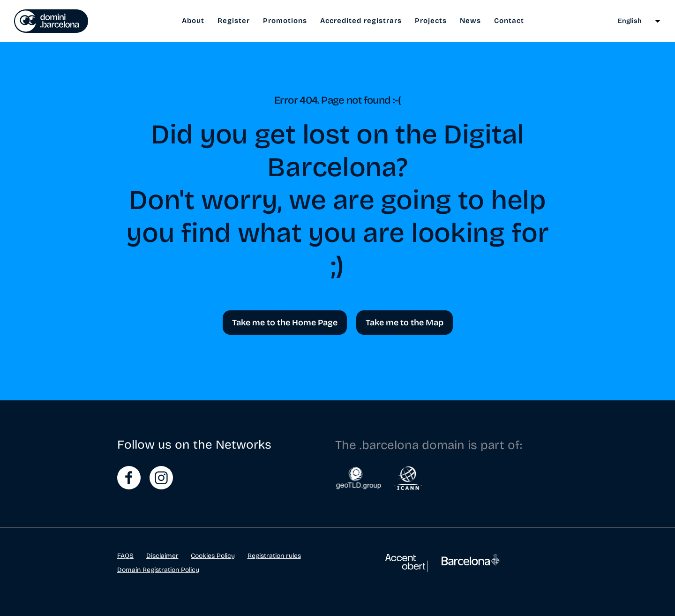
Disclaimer (162, 556)
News (470, 21)
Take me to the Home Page (285, 323)
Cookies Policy (213, 556)
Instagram (161, 478)
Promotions (285, 21)
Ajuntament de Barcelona (471, 565)
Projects (431, 21)
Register (234, 21)
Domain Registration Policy (158, 570)
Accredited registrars (361, 21)
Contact (509, 21)
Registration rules (274, 556)
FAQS (125, 556)
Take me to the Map (405, 323)
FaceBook (129, 478)
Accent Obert (406, 567)
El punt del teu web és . (51, 21)
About (193, 21)
